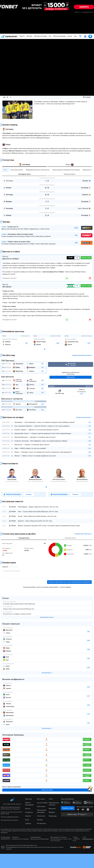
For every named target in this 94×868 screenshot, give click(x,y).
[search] (80, 36)
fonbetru (47, 434)
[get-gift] (85, 37)
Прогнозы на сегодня (41, 36)
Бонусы (70, 36)
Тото (50, 36)
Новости (22, 36)
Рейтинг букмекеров (60, 36)
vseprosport (9, 36)
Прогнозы (29, 36)
